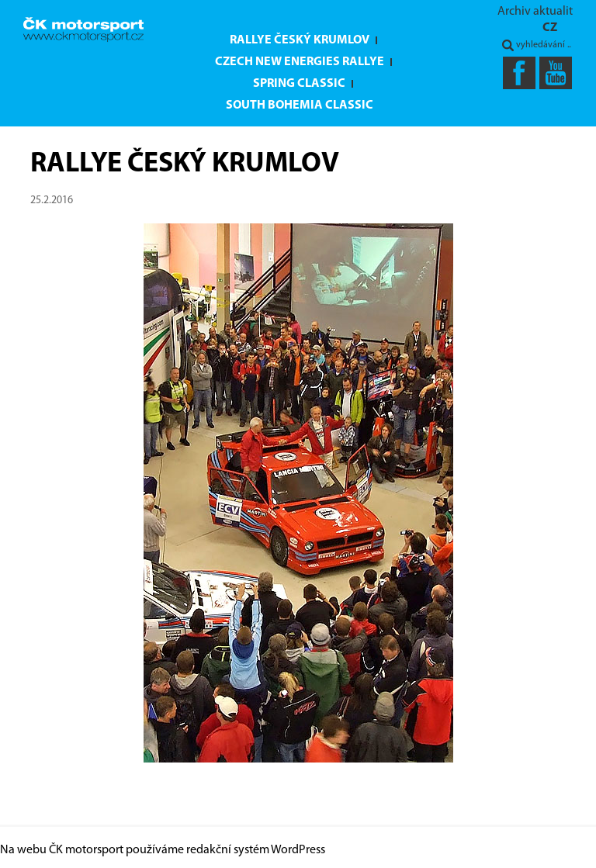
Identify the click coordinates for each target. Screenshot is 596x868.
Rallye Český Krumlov (300, 40)
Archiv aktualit (535, 12)
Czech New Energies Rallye (300, 62)
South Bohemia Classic (300, 105)
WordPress (298, 850)
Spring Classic (299, 84)
